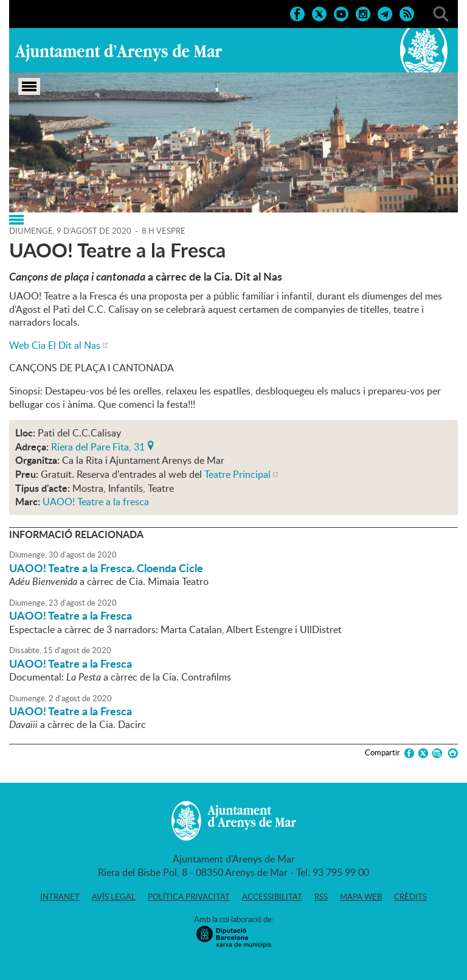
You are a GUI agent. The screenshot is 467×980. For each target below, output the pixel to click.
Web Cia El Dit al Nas (55, 345)
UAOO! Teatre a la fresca (96, 502)
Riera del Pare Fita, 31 (98, 446)
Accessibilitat (272, 897)
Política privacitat (189, 897)
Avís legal (114, 897)
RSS (321, 897)
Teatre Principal (237, 474)
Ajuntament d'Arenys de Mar (119, 52)
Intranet (60, 897)
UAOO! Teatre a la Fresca (71, 615)
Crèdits (410, 897)
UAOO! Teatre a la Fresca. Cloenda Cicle (106, 568)
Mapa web (361, 897)
